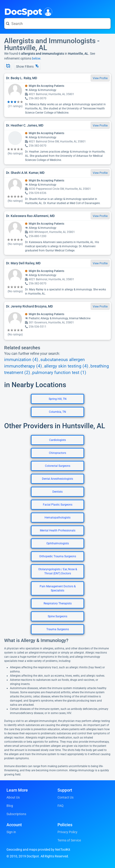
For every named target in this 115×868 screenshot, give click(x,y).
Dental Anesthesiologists (57, 479)
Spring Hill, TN (58, 399)
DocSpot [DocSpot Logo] (27, 11)
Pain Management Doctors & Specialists (58, 588)
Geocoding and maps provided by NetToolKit (38, 850)
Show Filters (27, 66)
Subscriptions (16, 814)
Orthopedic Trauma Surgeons (58, 556)
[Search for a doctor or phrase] (57, 24)
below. (37, 58)
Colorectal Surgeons (58, 466)
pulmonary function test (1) (59, 373)
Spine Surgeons (57, 616)
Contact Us (65, 797)
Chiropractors (57, 453)
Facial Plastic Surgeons (58, 505)
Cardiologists (57, 440)
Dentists (57, 492)
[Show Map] (8, 66)
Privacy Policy (67, 832)
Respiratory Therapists (58, 603)
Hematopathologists (57, 518)
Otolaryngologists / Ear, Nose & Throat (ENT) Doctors (58, 571)
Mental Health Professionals (58, 530)
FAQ (61, 806)
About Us (13, 797)
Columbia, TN (57, 412)
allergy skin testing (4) (66, 366)
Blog (10, 806)
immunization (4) (21, 360)
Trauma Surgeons (58, 629)
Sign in (11, 832)
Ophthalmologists (58, 543)
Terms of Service (69, 840)
